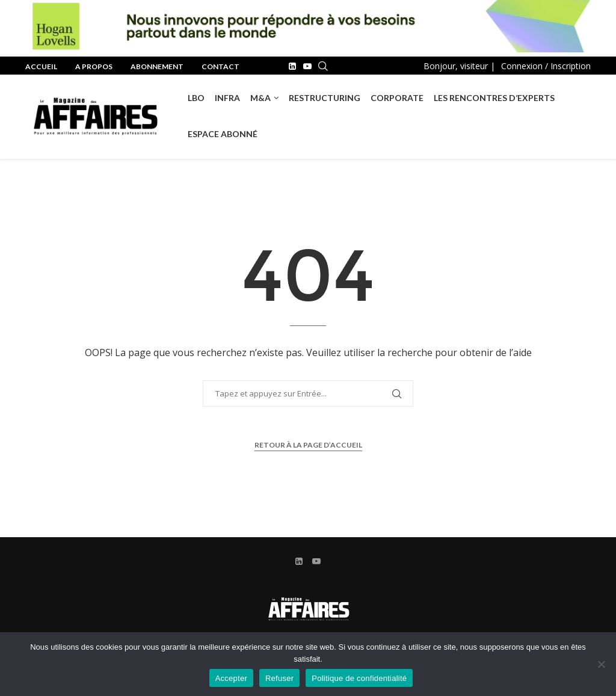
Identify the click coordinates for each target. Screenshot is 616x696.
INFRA (227, 98)
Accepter (231, 678)
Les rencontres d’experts (494, 98)
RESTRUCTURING (325, 98)
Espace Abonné (223, 134)
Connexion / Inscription (546, 66)
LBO (196, 98)
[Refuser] (601, 664)
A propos (94, 66)
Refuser (279, 678)
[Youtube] (307, 66)
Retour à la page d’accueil (308, 445)
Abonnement (157, 66)
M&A (260, 98)
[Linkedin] (292, 66)
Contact (220, 66)
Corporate (397, 98)
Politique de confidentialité (359, 678)
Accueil (41, 66)
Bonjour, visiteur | (459, 66)
